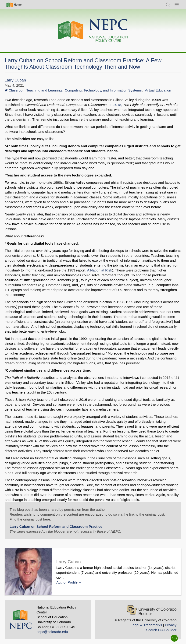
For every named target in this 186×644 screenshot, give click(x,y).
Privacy (171, 625)
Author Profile (67, 582)
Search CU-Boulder (161, 630)
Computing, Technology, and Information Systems (103, 90)
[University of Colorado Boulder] (152, 610)
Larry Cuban (15, 80)
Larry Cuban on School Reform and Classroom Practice (56, 526)
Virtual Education (158, 90)
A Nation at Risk (100, 270)
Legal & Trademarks (146, 625)
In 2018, (116, 105)
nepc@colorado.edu (52, 632)
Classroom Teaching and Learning (35, 90)
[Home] (93, 31)
